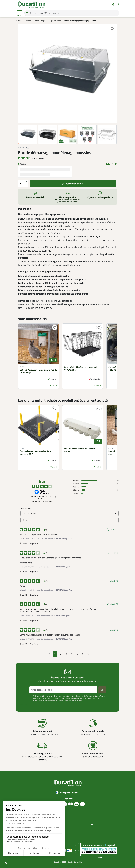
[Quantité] (23, 184)
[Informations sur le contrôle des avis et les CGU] (55, 497)
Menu (19, 13)
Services (46, 830)
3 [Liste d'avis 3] (66, 654)
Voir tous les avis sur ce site (42, 502)
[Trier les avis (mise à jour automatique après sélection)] (69, 513)
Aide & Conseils (49, 836)
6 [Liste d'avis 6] (83, 654)
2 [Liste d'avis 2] (61, 654)
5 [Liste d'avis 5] (77, 654)
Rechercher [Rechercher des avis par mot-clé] (68, 520)
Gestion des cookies (75, 862)
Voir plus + (24, 705)
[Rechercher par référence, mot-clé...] (72, 13)
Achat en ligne (49, 825)
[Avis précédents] (50, 654)
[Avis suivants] (88, 654)
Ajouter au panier (75, 184)
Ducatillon (47, 819)
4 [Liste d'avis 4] (72, 654)
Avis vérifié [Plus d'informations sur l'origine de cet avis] (114, 530)
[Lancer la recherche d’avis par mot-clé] (117, 520)
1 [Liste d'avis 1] (55, 654)
